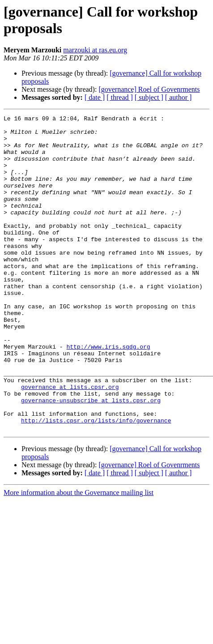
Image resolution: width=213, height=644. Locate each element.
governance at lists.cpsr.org (70, 442)
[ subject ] (149, 97)
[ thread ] (120, 97)
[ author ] (179, 97)
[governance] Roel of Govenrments (149, 89)
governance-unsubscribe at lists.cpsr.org (91, 458)
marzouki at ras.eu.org (95, 50)
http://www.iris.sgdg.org (108, 393)
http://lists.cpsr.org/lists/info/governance (96, 482)
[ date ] (95, 97)
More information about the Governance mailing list (79, 556)
